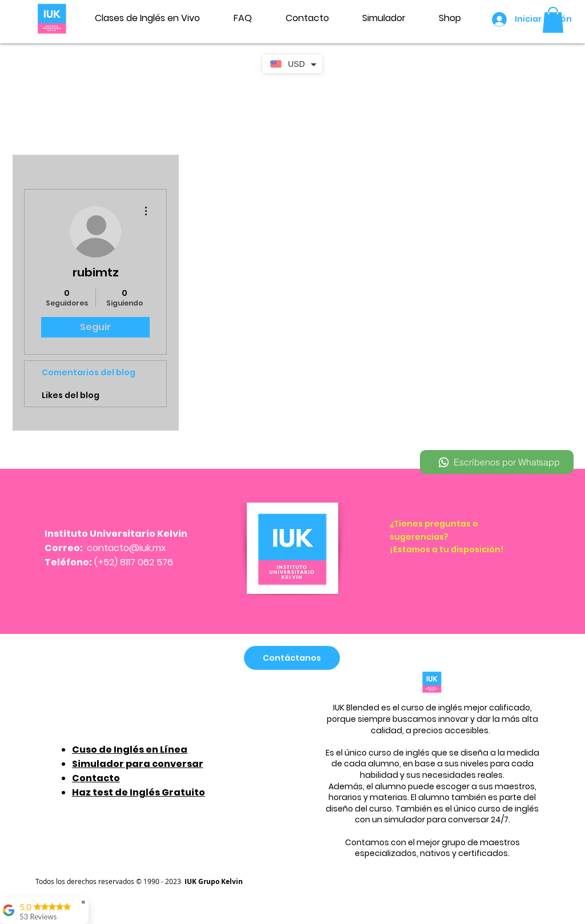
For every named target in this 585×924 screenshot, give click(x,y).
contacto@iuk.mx (126, 548)
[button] (553, 20)
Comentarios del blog (89, 372)
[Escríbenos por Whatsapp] (497, 462)
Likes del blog (71, 395)
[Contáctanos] (292, 658)
